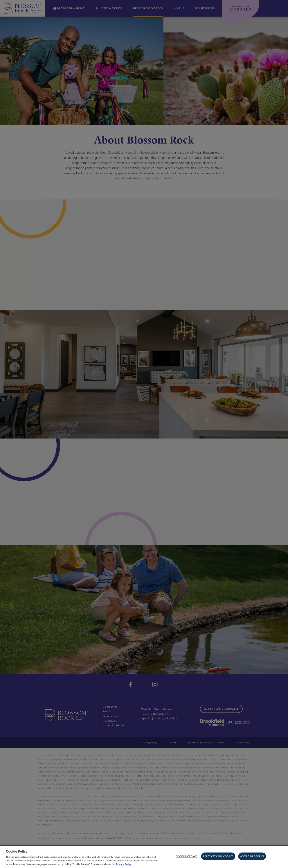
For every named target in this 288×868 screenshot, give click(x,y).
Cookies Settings (187, 856)
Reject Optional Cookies (218, 856)
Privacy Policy (124, 864)
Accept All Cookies (252, 856)
